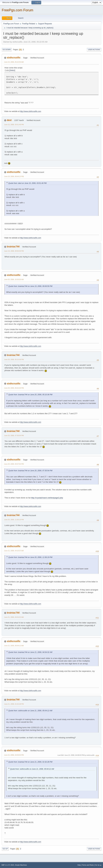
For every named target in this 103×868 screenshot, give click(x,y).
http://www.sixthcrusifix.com (31, 111)
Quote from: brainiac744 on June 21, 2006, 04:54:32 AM (30, 652)
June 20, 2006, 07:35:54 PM (14, 436)
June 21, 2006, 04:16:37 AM (14, 551)
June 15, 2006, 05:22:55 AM (14, 62)
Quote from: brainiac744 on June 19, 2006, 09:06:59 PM (30, 286)
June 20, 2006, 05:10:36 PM (14, 360)
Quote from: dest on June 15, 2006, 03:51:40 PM (27, 183)
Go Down (7, 50)
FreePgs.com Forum (18, 10)
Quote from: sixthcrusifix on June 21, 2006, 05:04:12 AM (30, 711)
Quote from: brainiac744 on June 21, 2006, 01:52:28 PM (30, 762)
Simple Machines (21, 865)
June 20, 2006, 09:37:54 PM (14, 464)
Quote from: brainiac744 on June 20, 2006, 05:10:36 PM (30, 395)
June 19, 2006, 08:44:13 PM (14, 176)
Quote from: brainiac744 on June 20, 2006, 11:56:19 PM (30, 557)
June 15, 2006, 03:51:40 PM (14, 125)
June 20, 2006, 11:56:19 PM (14, 520)
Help (79, 865)
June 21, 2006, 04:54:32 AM (14, 617)
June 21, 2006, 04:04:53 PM (14, 755)
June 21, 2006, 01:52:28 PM (14, 704)
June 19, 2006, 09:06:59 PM (14, 251)
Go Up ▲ (98, 865)
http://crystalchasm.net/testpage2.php (47, 498)
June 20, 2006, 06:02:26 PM (14, 388)
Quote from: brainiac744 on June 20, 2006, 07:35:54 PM (30, 471)
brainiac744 (13, 247)
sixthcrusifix (14, 58)
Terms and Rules (88, 865)
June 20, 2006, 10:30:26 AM (14, 279)
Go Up (5, 849)
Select (12, 70)
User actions (94, 50)
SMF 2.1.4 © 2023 (8, 865)
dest (9, 120)
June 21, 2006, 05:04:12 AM (14, 646)
